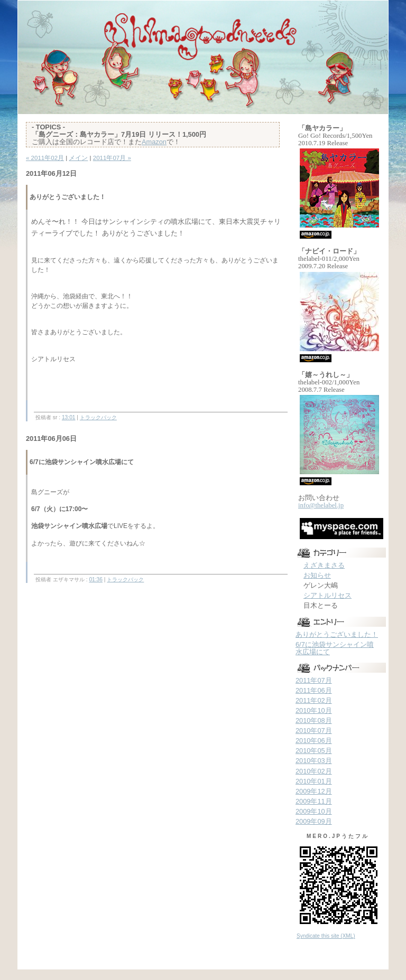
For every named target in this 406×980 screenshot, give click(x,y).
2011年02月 (314, 700)
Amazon (154, 142)
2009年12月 (314, 791)
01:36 (96, 579)
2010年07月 (314, 731)
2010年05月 (314, 751)
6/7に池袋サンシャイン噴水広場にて (335, 648)
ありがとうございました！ (337, 634)
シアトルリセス (327, 595)
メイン (78, 158)
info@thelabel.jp (321, 505)
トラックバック (98, 417)
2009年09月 (314, 821)
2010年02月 (314, 771)
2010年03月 (314, 761)
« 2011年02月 (45, 158)
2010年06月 (314, 741)
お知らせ (317, 575)
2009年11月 (314, 801)
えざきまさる (324, 565)
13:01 (69, 417)
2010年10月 (314, 710)
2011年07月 (314, 680)
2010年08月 (314, 720)
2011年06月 (314, 690)
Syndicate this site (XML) (326, 936)
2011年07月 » (112, 158)
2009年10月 (314, 811)
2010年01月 (314, 781)
